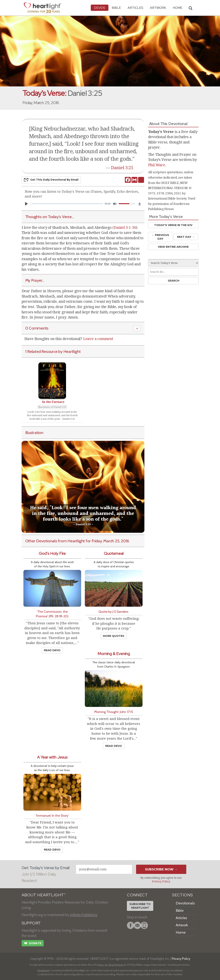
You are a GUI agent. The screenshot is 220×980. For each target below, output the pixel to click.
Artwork (158, 8)
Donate (33, 944)
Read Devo (52, 650)
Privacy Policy (161, 881)
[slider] (67, 204)
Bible (116, 8)
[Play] (26, 204)
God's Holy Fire (52, 553)
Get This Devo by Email (51, 180)
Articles (135, 8)
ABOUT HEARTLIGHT (44, 895)
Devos (100, 8)
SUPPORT (31, 923)
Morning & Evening (114, 654)
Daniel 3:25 (122, 168)
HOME (178, 8)
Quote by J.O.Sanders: (114, 612)
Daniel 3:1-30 (125, 227)
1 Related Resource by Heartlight (53, 351)
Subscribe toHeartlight (140, 906)
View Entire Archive (173, 247)
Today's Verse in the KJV (173, 225)
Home (181, 932)
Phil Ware (157, 165)
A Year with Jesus (52, 757)
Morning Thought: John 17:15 (114, 712)
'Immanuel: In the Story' (52, 816)
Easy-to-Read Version (111, 965)
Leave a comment (98, 339)
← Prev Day (160, 237)
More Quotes (114, 636)
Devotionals (185, 903)
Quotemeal (114, 553)
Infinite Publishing (83, 915)
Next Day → (186, 237)
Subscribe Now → (161, 869)
